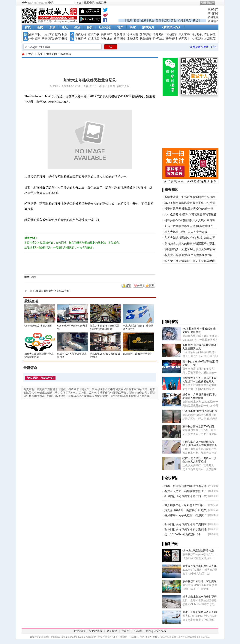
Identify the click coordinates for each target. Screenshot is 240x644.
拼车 (58, 38)
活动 (159, 20)
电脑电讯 (119, 34)
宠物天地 (132, 34)
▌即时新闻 (170, 322)
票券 (44, 38)
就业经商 (145, 38)
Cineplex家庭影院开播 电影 (198, 551)
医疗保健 (210, 34)
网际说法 (106, 38)
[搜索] (62, 47)
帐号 (24, 3)
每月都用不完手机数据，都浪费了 (186, 515)
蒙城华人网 (23, 54)
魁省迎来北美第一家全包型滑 (199, 597)
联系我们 (213, 9)
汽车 (51, 34)
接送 (196, 20)
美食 (173, 20)
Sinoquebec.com (156, 631)
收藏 (151, 285)
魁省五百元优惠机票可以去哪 (199, 566)
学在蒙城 (81, 38)
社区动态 (105, 27)
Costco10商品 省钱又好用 (38, 326)
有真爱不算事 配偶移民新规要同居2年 (188, 255)
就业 (151, 20)
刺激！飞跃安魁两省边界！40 (200, 612)
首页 (28, 27)
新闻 (40, 27)
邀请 (128, 285)
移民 (34, 277)
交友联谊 (145, 34)
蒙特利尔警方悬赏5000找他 (198, 426)
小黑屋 (138, 631)
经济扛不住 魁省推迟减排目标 (200, 411)
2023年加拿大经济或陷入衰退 (52, 291)
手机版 (126, 631)
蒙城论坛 (213, 17)
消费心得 (81, 34)
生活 (77, 27)
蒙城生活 (31, 301)
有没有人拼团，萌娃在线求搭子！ (186, 491)
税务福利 (171, 38)
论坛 (65, 27)
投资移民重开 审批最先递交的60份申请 (189, 209)
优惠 (166, 20)
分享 (140, 285)
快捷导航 (207, 3)
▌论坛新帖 (170, 478)
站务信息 (112, 631)
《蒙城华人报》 (171, 27)
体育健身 (158, 34)
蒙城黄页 (148, 27)
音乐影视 (197, 34)
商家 (133, 27)
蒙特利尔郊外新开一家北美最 (199, 581)
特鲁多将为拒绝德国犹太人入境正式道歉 (190, 220)
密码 (51, 3)
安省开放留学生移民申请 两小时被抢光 (189, 226)
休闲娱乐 (171, 34)
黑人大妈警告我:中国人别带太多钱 (186, 232)
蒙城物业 (158, 38)
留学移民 (119, 38)
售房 (136, 20)
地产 (120, 27)
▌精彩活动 (170, 544)
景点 (188, 20)
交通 (181, 20)
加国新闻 (52, 54)
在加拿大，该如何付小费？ (137, 354)
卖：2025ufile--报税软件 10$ (182, 534)
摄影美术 (184, 38)
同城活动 (197, 38)
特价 (90, 27)
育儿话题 (94, 38)
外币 (31, 38)
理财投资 (132, 38)
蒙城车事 (94, 34)
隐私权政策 (96, 631)
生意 (144, 20)
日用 (44, 34)
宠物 (51, 38)
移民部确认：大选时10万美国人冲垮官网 (190, 249)
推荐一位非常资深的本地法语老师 (186, 486)
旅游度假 (210, 38)
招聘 (31, 34)
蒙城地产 (213, 21)
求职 (38, 34)
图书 (38, 38)
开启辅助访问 (217, 3)
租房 (129, 20)
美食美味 (106, 34)
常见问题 (213, 13)
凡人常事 (184, 34)
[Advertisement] (162, 13)
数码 (58, 34)
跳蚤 (52, 27)
